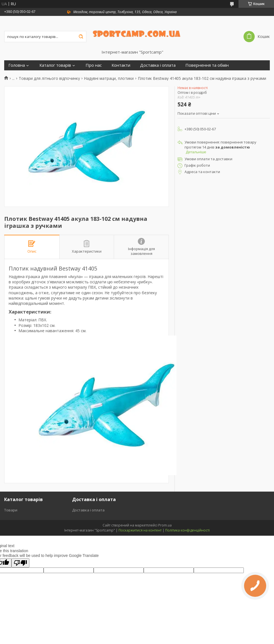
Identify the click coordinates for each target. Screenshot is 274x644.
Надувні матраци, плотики (109, 78)
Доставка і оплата (158, 65)
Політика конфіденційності (187, 530)
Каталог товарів (55, 65)
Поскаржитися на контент (140, 530)
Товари (11, 510)
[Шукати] (81, 37)
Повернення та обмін (207, 65)
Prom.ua (165, 525)
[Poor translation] (20, 563)
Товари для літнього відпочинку (49, 78)
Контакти (121, 65)
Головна (17, 65)
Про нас (94, 65)
